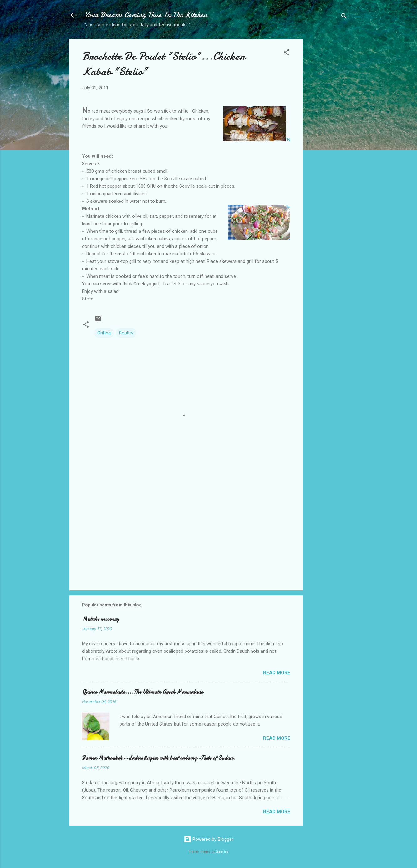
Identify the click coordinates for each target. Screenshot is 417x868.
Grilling (104, 333)
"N (257, 125)
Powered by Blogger (208, 839)
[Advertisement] (328, 138)
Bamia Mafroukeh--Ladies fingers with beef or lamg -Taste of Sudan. (158, 758)
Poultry (126, 333)
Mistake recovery (100, 619)
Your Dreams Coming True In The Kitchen (146, 15)
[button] (287, 53)
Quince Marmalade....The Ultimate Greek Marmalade (142, 692)
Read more (277, 673)
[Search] (344, 17)
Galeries (222, 852)
